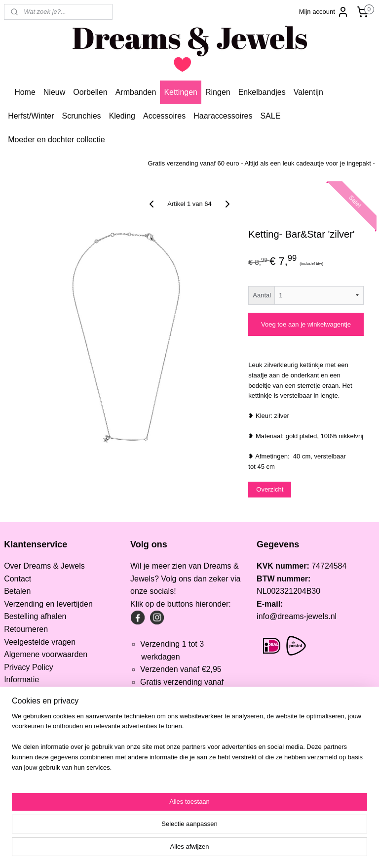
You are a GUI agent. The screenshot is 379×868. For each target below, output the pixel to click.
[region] (124, 821)
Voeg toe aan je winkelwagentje (306, 324)
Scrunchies (81, 116)
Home (25, 92)
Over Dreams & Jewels (44, 566)
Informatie (21, 680)
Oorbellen (90, 92)
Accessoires (164, 116)
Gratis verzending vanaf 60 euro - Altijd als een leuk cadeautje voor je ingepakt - (262, 163)
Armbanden (136, 92)
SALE (270, 116)
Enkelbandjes (262, 92)
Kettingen (181, 92)
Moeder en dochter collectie (57, 140)
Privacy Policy (29, 667)
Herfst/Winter (31, 116)
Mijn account (324, 12)
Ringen (218, 92)
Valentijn (308, 92)
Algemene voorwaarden (46, 654)
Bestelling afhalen (35, 616)
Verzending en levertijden (48, 604)
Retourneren (26, 629)
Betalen (17, 591)
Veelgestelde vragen (40, 642)
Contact (18, 579)
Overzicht (270, 489)
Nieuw (54, 92)
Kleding (122, 116)
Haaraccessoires (223, 116)
